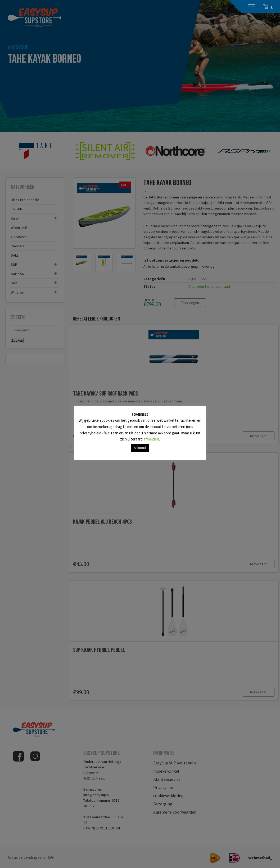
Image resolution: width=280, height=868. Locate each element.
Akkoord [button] (140, 448)
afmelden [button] (151, 439)
